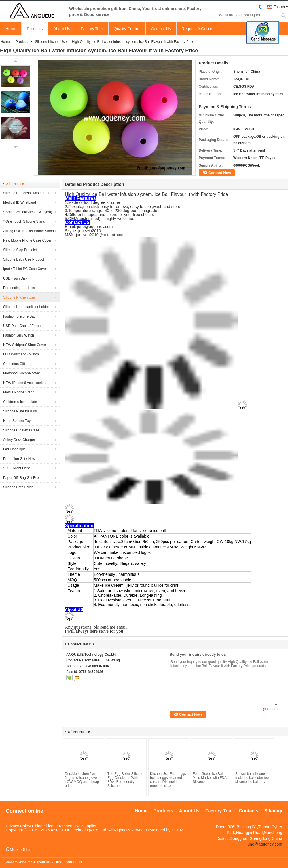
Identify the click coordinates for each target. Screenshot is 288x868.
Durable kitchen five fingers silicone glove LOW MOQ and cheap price (82, 780)
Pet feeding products (19, 288)
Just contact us (68, 862)
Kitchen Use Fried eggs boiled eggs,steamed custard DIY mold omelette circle (168, 780)
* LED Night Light (16, 468)
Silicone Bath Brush (18, 487)
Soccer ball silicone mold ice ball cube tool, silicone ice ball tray (253, 778)
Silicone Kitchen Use (51, 42)
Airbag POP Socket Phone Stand (29, 231)
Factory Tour (92, 29)
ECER (177, 830)
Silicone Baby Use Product (24, 259)
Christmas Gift (14, 364)
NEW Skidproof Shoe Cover (25, 345)
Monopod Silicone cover (22, 373)
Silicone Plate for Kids (20, 411)
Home (11, 29)
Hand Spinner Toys (18, 421)
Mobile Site (18, 850)
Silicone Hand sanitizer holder (26, 307)
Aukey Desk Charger (19, 440)
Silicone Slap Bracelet (20, 250)
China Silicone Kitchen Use (56, 826)
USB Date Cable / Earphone (25, 326)
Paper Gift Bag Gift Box (21, 478)
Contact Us (161, 29)
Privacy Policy (18, 826)
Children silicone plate (20, 402)
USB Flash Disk (15, 278)
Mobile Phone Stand (19, 392)
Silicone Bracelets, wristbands (26, 193)
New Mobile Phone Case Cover (27, 240)
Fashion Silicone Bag (19, 316)
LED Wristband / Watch (21, 354)
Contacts (249, 811)
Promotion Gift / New (19, 459)
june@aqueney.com (264, 844)
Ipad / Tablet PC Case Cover (25, 269)
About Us (62, 29)
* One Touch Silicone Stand (24, 221)
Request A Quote (197, 29)
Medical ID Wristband (20, 202)
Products (35, 29)
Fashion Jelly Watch (19, 335)
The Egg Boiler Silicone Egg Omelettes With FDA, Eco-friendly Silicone (125, 780)
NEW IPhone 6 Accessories (24, 383)
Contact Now (220, 173)
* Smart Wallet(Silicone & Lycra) (28, 212)
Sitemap (273, 811)
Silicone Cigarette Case (21, 430)
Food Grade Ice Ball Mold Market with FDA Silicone (210, 778)
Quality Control (127, 29)
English (279, 7)
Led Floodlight (14, 449)
